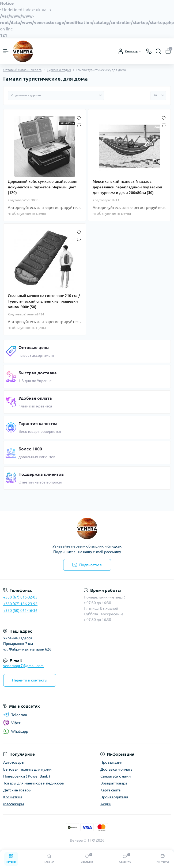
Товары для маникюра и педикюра (33, 783)
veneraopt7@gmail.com (23, 666)
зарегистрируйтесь (63, 207)
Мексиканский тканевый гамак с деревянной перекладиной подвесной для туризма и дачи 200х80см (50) (127, 187)
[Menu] (6, 51)
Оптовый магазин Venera (22, 70)
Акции (106, 804)
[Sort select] (56, 96)
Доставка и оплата (116, 769)
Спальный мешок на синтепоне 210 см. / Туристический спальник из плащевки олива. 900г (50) (44, 301)
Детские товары (17, 790)
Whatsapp (16, 731)
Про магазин (111, 762)
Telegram (15, 715)
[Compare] (79, 125)
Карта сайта (110, 790)
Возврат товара (114, 783)
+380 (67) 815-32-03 (20, 597)
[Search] (158, 51)
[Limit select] (158, 96)
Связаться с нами (116, 776)
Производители (114, 797)
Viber (12, 723)
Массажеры (14, 804)
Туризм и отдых (59, 70)
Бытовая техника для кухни (27, 769)
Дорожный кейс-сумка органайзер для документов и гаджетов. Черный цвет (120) (43, 187)
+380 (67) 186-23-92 (20, 604)
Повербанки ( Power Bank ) (27, 776)
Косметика (13, 797)
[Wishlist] (79, 118)
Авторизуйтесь (22, 207)
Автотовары (14, 762)
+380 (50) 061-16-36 (20, 611)
